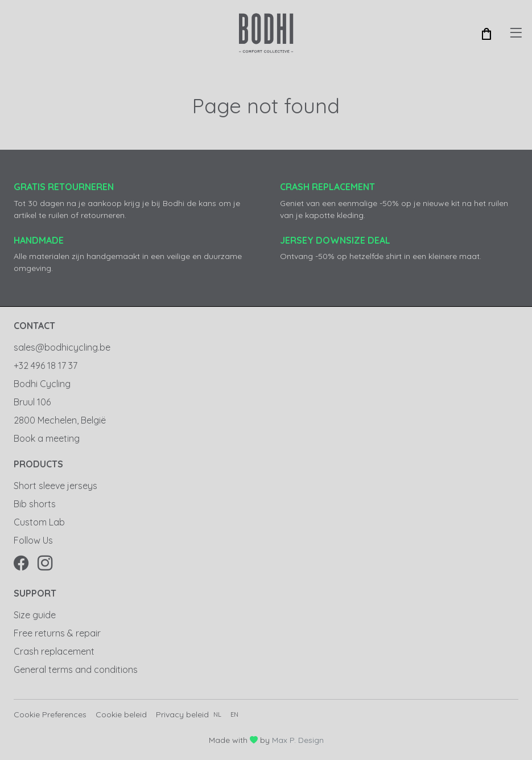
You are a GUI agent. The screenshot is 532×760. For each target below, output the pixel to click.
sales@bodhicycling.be (62, 347)
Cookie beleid (121, 714)
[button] (486, 33)
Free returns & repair (57, 633)
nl (217, 714)
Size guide (35, 615)
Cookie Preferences (50, 714)
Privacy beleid (182, 714)
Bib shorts (35, 504)
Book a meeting (47, 438)
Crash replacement (54, 651)
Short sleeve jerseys (55, 486)
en (234, 714)
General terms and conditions (76, 669)
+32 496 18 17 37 (46, 365)
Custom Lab (39, 522)
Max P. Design (298, 740)
